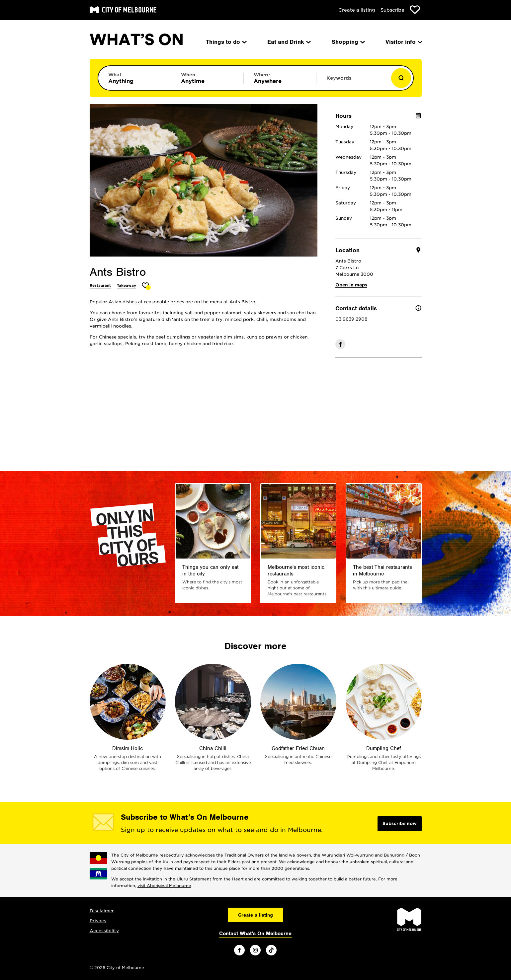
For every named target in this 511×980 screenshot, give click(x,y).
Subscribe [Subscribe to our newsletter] (392, 10)
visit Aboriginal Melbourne (164, 886)
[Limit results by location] (280, 78)
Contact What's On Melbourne (255, 934)
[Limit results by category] (134, 78)
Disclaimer (102, 911)
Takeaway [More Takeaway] (127, 285)
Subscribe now (400, 824)
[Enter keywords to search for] (353, 81)
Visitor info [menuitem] (403, 42)
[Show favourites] (415, 10)
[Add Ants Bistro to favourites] (146, 286)
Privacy (98, 921)
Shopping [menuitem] (348, 42)
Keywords (339, 78)
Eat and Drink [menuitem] (289, 42)
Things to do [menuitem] (226, 42)
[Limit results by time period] (207, 78)
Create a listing (357, 10)
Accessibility (104, 931)
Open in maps (351, 285)
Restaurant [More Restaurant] (100, 285)
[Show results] (401, 78)
